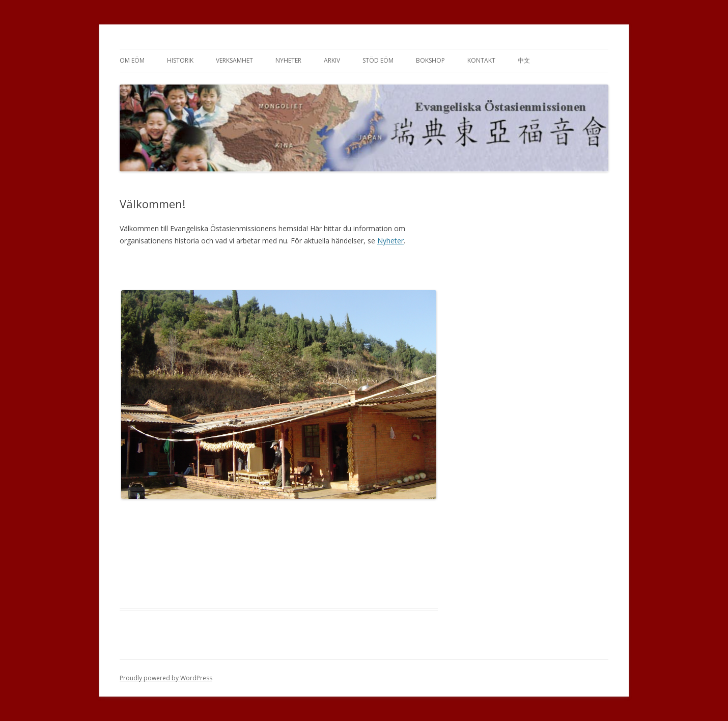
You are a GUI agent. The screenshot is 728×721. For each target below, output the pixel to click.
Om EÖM (132, 60)
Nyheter (288, 60)
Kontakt (481, 60)
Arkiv (332, 60)
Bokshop (430, 60)
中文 (524, 60)
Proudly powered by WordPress (166, 678)
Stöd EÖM (378, 60)
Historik (180, 60)
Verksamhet (234, 60)
